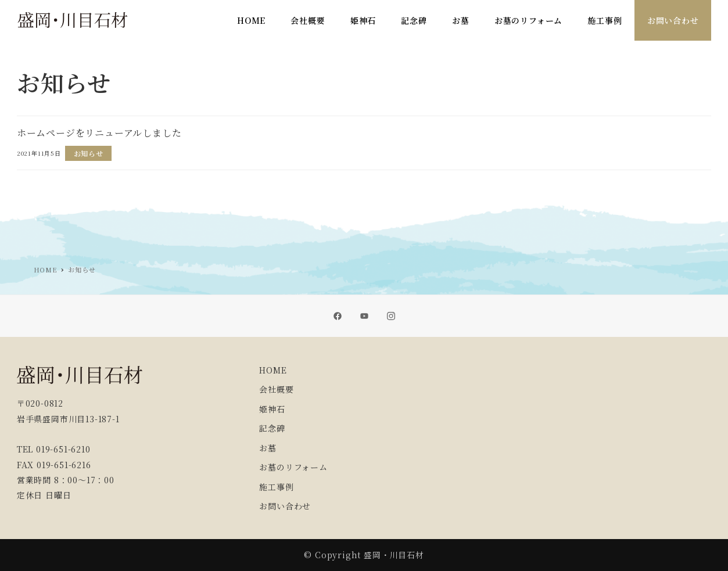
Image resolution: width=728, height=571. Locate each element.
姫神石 (272, 409)
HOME (273, 370)
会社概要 (276, 389)
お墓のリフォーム (293, 467)
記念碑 (272, 428)
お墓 (268, 448)
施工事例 (276, 487)
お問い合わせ (285, 506)
